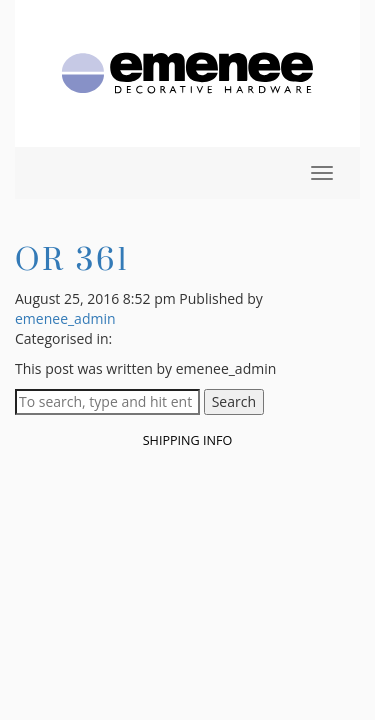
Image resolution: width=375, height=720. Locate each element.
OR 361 (72, 258)
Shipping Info (188, 440)
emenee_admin (65, 318)
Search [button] (234, 401)
